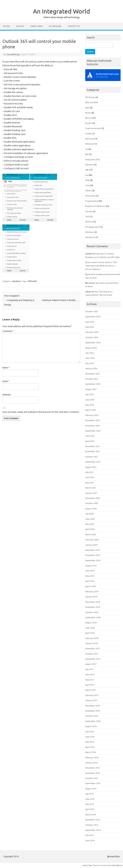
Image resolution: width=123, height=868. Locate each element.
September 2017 (93, 659)
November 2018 (93, 607)
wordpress (90, 237)
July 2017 (89, 669)
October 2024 (92, 337)
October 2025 (92, 311)
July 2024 (89, 353)
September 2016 (93, 721)
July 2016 (89, 732)
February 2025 (92, 332)
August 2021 (91, 467)
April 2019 (90, 581)
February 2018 (92, 638)
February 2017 (92, 695)
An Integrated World (61, 11)
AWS (87, 108)
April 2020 (90, 529)
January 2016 (91, 763)
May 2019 (90, 576)
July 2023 (89, 394)
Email (6, 381)
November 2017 (93, 648)
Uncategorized (92, 227)
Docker (88, 134)
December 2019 (92, 550)
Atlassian (89, 102)
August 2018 (91, 623)
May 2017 (90, 680)
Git (87, 149)
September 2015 (93, 783)
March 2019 (91, 586)
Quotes (20, 26)
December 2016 (92, 706)
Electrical (89, 139)
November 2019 (93, 555)
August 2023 (91, 389)
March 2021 (91, 488)
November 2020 (93, 498)
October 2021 (92, 457)
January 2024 (91, 368)
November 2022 (93, 426)
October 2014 (92, 825)
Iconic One (87, 865)
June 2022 (90, 436)
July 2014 (89, 835)
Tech (87, 216)
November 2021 (93, 451)
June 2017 (90, 674)
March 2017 (91, 690)
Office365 (32, 281)
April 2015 (90, 809)
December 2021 (92, 446)
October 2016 (92, 716)
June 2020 (90, 519)
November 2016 (93, 711)
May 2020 (90, 524)
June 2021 (90, 477)
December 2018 (92, 602)
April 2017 (90, 685)
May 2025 (90, 327)
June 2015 (90, 799)
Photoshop (90, 196)
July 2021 (89, 472)
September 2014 (93, 830)
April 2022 (90, 441)
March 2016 (91, 752)
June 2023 (90, 400)
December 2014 (92, 820)
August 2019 (91, 566)
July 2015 (89, 794)
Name (6, 368)
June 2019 (90, 571)
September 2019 (93, 560)
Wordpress (117, 865)
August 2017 (91, 664)
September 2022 (93, 431)
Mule (87, 180)
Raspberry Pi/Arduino (95, 206)
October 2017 (92, 654)
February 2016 (92, 758)
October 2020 (92, 503)
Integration (90, 159)
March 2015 (91, 815)
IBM (87, 154)
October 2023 (92, 379)
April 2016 (90, 747)
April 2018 (90, 633)
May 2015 (90, 804)
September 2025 (93, 317)
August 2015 (91, 789)
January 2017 (91, 700)
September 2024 (93, 342)
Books (6, 26)
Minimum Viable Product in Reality (60, 300)
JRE (87, 170)
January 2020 (91, 545)
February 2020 (92, 540)
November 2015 (93, 773)
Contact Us (74, 26)
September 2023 (93, 384)
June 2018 (90, 628)
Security (89, 211)
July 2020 (89, 514)
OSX (87, 185)
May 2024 (90, 363)
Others (88, 191)
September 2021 (93, 462)
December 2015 (92, 768)
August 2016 (91, 726)
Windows (17, 281)
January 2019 (91, 597)
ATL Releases (55, 26)
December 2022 (92, 420)
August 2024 (91, 348)
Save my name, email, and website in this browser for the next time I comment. (41, 412)
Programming (92, 201)
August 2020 (91, 509)
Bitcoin (88, 118)
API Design (90, 97)
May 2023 (90, 405)
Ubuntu (89, 222)
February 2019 (92, 591)
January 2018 (91, 643)
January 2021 (91, 493)
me (87, 175)
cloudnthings (13, 54)
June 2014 (90, 840)
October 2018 (92, 612)
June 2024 (90, 358)
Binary (88, 113)
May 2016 (90, 742)
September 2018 (93, 617)
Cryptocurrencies (93, 128)
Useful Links (36, 26)
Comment (8, 331)
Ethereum (90, 144)
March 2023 (91, 410)
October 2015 (92, 778)
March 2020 (91, 534)
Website (7, 395)
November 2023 (93, 374)
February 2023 (92, 415)
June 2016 (90, 737)
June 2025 (90, 322)
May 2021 (90, 483)
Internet (89, 165)
